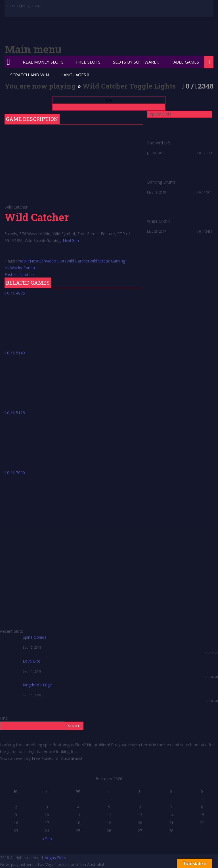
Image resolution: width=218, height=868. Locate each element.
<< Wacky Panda (20, 268)
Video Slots (56, 261)
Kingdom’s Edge (37, 685)
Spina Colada (35, 637)
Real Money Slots (43, 62)
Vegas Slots (55, 858)
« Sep (47, 839)
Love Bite (32, 661)
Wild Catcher (78, 261)
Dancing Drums (161, 182)
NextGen (71, 240)
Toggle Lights (152, 86)
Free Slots (88, 62)
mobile (24, 261)
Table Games (185, 62)
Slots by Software (135, 62)
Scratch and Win (30, 75)
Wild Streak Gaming (107, 261)
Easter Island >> (19, 275)
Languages (74, 75)
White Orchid (159, 221)
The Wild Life (159, 143)
